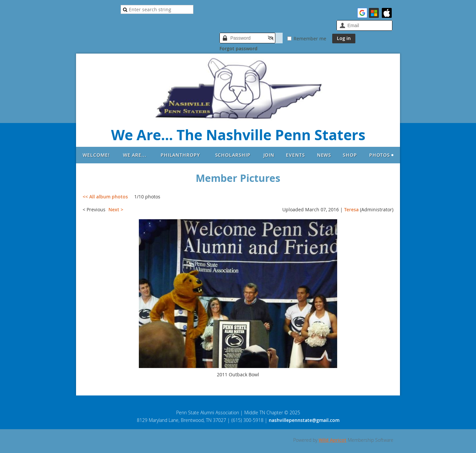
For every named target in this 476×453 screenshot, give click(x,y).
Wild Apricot (333, 440)
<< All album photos (105, 197)
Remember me (310, 39)
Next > (116, 209)
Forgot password (238, 48)
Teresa (351, 209)
